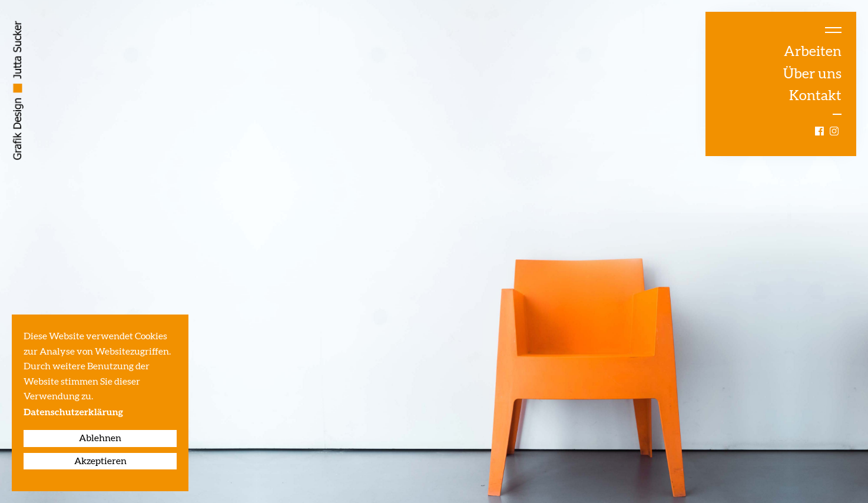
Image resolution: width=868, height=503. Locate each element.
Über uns (812, 74)
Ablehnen (100, 438)
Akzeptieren (100, 461)
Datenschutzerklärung (73, 413)
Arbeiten (813, 52)
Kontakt (815, 96)
